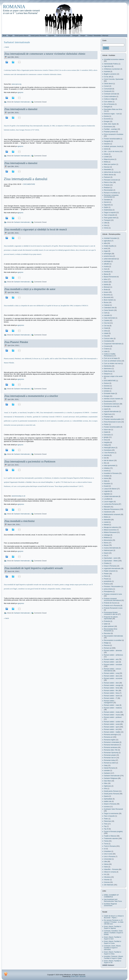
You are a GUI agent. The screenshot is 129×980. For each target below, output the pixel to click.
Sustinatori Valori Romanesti (113, 809)
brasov (106, 292)
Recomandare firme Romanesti (111, 630)
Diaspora (107, 374)
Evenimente (108, 127)
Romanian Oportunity (111, 753)
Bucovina (107, 295)
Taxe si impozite (109, 215)
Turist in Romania (110, 846)
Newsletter (108, 170)
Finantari (107, 417)
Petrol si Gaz (108, 182)
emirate (106, 391)
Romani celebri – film (111, 691)
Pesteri (106, 574)
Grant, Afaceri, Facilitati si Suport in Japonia (113, 927)
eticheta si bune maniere (112, 399)
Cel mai (107, 326)
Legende (107, 491)
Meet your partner (110, 164)
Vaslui (106, 867)
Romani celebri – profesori (113, 717)
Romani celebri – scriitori (112, 722)
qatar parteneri (109, 626)
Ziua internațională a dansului (21, 109)
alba (105, 243)
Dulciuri (106, 383)
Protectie (107, 621)
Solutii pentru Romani (111, 791)
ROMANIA (14, 7)
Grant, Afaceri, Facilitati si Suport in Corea (113, 942)
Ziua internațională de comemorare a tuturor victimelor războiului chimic (45, 54)
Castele (107, 320)
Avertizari (107, 272)
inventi (106, 471)
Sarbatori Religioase (111, 778)
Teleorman (107, 821)
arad (105, 248)
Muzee (106, 545)
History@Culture (110, 448)
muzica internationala (111, 548)
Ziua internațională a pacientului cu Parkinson (30, 461)
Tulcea (106, 841)
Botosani (107, 287)
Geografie (107, 141)
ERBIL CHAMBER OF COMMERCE (111, 896)
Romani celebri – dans (111, 676)
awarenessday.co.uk (18, 496)
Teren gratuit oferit (110, 218)
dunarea (107, 386)
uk (105, 849)
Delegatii (107, 107)
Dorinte (106, 116)
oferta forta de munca (111, 172)
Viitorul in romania (110, 872)
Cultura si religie (109, 99)
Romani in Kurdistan (111, 193)
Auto (106, 269)
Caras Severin (109, 310)
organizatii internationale (112, 568)
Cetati (106, 328)
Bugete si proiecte (110, 74)
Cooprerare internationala (113, 344)
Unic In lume (108, 854)
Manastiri (107, 507)
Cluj (105, 336)
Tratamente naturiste (111, 838)
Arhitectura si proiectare (112, 69)
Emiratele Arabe (109, 394)
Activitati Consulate (110, 238)
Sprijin (106, 207)
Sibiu (106, 783)
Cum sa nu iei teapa (111, 358)
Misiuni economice (110, 530)
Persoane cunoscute (111, 180)
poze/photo (108, 581)
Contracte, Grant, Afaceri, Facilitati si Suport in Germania (112, 948)
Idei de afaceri (109, 460)
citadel (106, 333)
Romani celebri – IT (111, 698)
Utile (105, 223)
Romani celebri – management (110, 702)
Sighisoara (108, 786)
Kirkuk (106, 154)
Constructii (108, 91)
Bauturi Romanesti (110, 277)
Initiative (107, 468)
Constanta (107, 341)
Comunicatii (108, 89)
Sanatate (107, 200)
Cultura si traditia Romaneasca (110, 355)
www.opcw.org (16, 84)
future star (107, 430)
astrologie (107, 261)
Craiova (107, 349)
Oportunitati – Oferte (111, 561)
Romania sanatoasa (111, 747)
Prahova (107, 584)
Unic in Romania (110, 857)
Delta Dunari (108, 371)
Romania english (110, 740)
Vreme (106, 228)
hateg (106, 445)
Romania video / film (111, 750)
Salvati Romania (109, 768)
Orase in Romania (110, 566)
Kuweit (106, 486)
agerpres (20, 92)
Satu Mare (107, 781)
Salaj (106, 765)
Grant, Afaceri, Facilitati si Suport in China (113, 953)
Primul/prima (108, 592)
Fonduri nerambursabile (112, 139)
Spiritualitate (108, 799)
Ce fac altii (107, 77)
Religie (106, 643)
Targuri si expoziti (110, 213)
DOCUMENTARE (29, 184)
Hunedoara (108, 450)
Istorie (106, 149)
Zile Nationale (109, 885)
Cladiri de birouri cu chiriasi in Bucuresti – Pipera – (114, 917)
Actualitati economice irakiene (114, 59)
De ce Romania (109, 104)
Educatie (107, 388)
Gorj (105, 440)
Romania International (111, 745)
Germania (107, 435)
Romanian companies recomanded (111, 196)
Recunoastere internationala (113, 636)
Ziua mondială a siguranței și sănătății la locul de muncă (36, 229)
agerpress (21, 325)
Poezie (106, 579)
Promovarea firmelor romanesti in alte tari (111, 613)
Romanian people (110, 755)
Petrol (106, 576)
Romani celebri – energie (112, 685)
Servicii (106, 202)
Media (106, 162)
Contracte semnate (110, 94)
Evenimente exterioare (112, 404)
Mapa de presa (109, 159)
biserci (106, 282)
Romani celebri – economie (113, 678)
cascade (107, 315)
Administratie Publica (111, 64)
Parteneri (107, 177)
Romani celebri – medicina (113, 708)
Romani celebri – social (112, 724)
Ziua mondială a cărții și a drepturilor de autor (30, 289)
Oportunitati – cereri (111, 558)
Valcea (106, 864)
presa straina (108, 589)
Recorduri (107, 633)
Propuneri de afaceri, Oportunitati (111, 618)
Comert (106, 86)
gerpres (21, 213)
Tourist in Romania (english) (113, 832)
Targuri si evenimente (111, 814)
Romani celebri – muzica (112, 715)
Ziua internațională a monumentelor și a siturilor (31, 396)
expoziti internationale (111, 412)
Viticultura (107, 877)
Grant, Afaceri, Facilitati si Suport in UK (113, 962)
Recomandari (108, 190)
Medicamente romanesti (112, 514)
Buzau (106, 302)
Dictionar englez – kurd (112, 114)
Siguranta (107, 205)
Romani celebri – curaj (111, 673)
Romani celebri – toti (111, 729)
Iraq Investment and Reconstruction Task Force (113, 900)
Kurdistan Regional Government (110, 905)
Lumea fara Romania (111, 504)
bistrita (106, 285)
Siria (105, 789)
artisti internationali (110, 259)
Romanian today (109, 760)
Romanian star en (110, 758)
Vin (105, 874)
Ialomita (107, 455)
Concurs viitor (109, 339)
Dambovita (108, 366)
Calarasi (107, 305)
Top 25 (106, 829)
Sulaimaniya (108, 210)
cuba (106, 351)
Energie (107, 121)
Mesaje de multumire (111, 527)
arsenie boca (108, 256)
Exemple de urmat (110, 406)
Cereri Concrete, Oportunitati (114, 79)
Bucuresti (107, 297)
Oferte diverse (109, 175)
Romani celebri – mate (112, 705)
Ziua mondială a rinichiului (19, 521)
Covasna (107, 346)
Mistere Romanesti (110, 532)
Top (105, 826)
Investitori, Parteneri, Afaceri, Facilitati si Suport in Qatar (114, 957)
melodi (106, 522)
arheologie (107, 254)
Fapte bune (108, 414)
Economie (107, 119)
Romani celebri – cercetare (113, 665)
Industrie (107, 144)
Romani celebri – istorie (112, 696)
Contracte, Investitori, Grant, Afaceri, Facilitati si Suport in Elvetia (113, 933)
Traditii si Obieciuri (110, 836)
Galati (106, 432)
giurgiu (106, 437)
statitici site (108, 801)
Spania (106, 796)
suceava (107, 807)
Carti (106, 313)
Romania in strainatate (112, 742)
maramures (108, 512)
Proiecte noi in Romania (112, 606)
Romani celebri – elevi (111, 683)
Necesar (107, 167)
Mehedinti (107, 520)
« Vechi (6, 47)
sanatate (107, 771)
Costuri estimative (110, 96)
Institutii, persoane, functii (112, 146)
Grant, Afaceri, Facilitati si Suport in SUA (113, 938)
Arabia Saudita (109, 246)
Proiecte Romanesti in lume (113, 608)
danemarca (108, 369)
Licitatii (106, 157)
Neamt (106, 553)
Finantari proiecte (110, 132)
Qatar (106, 624)
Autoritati (107, 72)
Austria (106, 267)
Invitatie (107, 476)
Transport (107, 220)
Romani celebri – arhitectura (113, 655)
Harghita (107, 442)
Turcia (106, 844)
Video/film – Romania (111, 869)
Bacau (106, 274)
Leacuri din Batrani (110, 489)
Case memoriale (109, 318)
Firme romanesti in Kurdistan (114, 134)
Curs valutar (108, 102)
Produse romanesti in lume (113, 594)
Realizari (107, 188)
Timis (106, 824)
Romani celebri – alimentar (113, 651)
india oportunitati (110, 466)
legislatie (107, 494)
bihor (106, 279)
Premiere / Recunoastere (112, 586)
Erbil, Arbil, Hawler (110, 124)
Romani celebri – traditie (112, 732)
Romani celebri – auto (111, 662)
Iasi (105, 458)
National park (108, 550)
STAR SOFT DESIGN (78, 976)
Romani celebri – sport (112, 727)
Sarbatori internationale (22, 102)
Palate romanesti (110, 571)
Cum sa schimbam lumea (112, 361)
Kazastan (107, 484)
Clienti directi (108, 84)
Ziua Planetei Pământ (16, 342)
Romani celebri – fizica (112, 693)
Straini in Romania (110, 804)
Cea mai (107, 323)
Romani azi (108, 648)
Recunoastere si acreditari (113, 640)
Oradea (106, 563)
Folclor (106, 424)
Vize (105, 225)
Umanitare (107, 851)
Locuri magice (109, 502)
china (106, 331)
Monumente (108, 540)
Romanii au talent (110, 763)
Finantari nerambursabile (112, 419)
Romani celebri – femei (112, 688)
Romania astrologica (111, 735)
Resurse (107, 645)
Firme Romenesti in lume (112, 422)
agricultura (107, 241)
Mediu (106, 517)
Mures (106, 543)
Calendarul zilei (109, 308)
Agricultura (108, 66)
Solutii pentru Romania (112, 794)
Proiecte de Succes (110, 603)
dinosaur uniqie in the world (113, 376)
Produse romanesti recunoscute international (112, 599)
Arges (106, 251)
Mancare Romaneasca (112, 509)
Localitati (107, 499)
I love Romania (109, 453)
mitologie (107, 535)
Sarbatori (107, 773)
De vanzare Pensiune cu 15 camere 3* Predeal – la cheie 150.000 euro (114, 922)
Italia (106, 481)
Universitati (108, 859)
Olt (105, 556)
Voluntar (107, 880)
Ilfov (105, 463)
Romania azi (108, 737)
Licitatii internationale (111, 496)
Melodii (106, 525)
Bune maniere (109, 300)
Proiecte (107, 185)
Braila (106, 290)
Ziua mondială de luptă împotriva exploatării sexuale (34, 568)
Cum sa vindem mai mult (112, 363)
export (106, 409)
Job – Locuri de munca (112, 151)
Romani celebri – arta (111, 659)
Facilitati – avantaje (110, 129)
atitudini (107, 264)
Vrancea (107, 882)
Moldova (107, 538)
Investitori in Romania (111, 473)
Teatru (106, 819)
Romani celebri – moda (112, 712)
